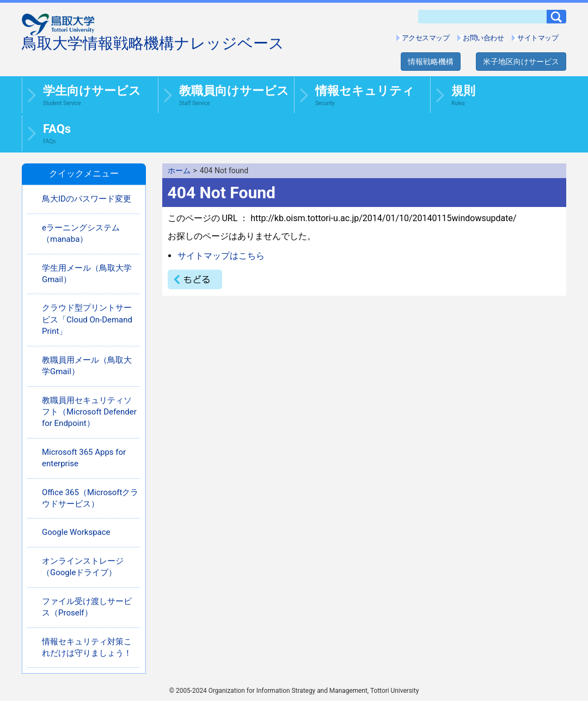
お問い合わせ (483, 38)
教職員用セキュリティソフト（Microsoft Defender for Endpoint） (89, 412)
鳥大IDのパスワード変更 (87, 199)
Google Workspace (76, 532)
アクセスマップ (426, 38)
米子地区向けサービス (521, 62)
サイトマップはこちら (221, 256)
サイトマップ (538, 38)
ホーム (179, 170)
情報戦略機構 (431, 62)
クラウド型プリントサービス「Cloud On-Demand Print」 (87, 319)
